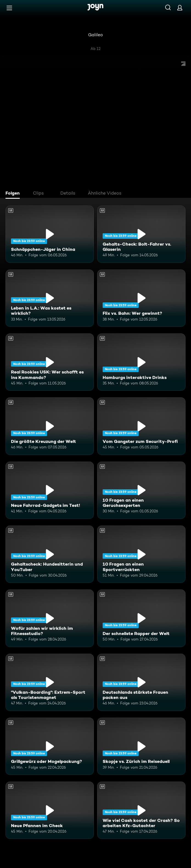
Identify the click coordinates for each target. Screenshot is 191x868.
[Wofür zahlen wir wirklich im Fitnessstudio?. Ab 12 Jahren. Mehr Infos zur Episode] (50, 618)
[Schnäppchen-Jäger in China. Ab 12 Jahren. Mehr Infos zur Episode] (50, 234)
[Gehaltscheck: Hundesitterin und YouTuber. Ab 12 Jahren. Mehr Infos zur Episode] (50, 554)
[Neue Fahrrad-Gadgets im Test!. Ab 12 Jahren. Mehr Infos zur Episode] (50, 490)
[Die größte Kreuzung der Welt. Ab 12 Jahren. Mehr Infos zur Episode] (50, 426)
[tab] (14, 194)
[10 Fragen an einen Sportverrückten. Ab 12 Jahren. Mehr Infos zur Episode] (141, 554)
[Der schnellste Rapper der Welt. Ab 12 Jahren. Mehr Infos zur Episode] (141, 618)
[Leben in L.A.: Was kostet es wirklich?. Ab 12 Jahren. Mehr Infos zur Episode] (50, 298)
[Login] (180, 8)
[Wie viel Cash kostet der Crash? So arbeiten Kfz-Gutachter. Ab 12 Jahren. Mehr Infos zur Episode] (141, 810)
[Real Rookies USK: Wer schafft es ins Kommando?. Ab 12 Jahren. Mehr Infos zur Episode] (50, 362)
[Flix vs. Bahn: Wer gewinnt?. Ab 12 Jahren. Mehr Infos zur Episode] (141, 298)
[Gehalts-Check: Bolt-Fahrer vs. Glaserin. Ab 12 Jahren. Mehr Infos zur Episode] (141, 234)
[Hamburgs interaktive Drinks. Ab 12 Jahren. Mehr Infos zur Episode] (141, 362)
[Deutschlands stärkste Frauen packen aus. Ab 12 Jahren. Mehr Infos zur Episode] (141, 682)
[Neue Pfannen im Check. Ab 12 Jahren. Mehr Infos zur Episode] (50, 810)
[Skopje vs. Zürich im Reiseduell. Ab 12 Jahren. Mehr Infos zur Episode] (141, 746)
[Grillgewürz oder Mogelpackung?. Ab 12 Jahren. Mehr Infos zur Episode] (50, 746)
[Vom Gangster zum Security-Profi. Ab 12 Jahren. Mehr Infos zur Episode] (141, 426)
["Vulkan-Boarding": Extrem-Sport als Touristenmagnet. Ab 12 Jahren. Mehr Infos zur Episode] (50, 682)
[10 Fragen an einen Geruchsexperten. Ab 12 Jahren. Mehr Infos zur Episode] (141, 490)
